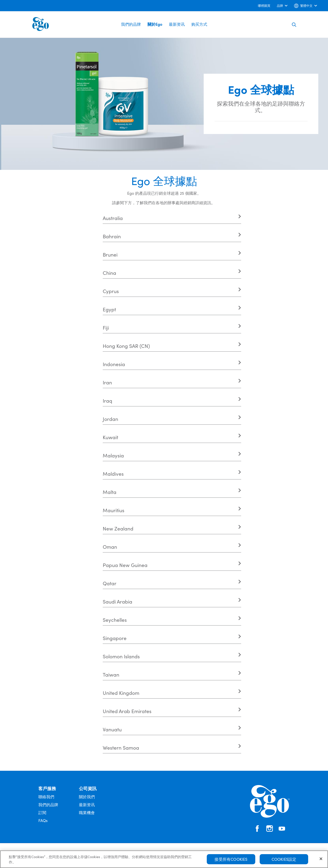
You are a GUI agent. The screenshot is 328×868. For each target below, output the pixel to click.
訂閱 (42, 812)
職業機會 (87, 812)
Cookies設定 (284, 859)
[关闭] (321, 859)
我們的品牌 (131, 24)
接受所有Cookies (231, 859)
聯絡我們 (46, 797)
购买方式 (199, 24)
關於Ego (155, 24)
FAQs (43, 820)
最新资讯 (177, 24)
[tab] (172, 218)
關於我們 (87, 797)
